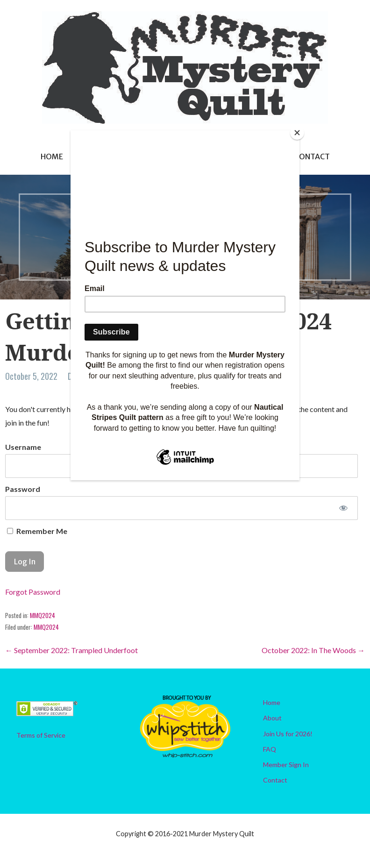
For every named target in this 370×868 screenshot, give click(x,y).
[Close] (297, 133)
